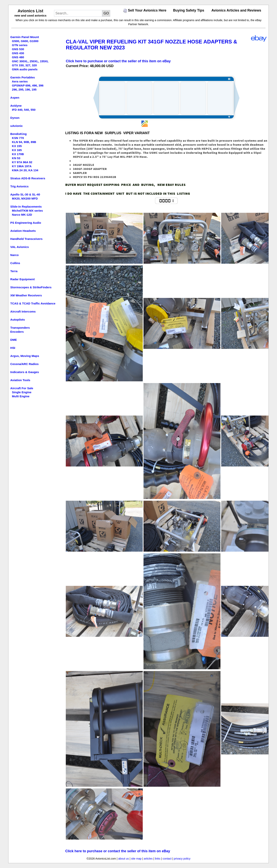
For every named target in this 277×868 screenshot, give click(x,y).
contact (167, 859)
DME (14, 340)
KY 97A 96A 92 (22, 162)
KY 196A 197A (22, 166)
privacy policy (182, 859)
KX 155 (17, 146)
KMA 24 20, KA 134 (25, 170)
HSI (13, 348)
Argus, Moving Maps (25, 356)
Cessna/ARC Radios (25, 364)
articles (148, 859)
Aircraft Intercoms (23, 311)
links (158, 859)
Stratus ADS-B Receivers (28, 178)
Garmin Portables (23, 77)
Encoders (17, 332)
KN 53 (16, 158)
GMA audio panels (25, 69)
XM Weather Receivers (26, 295)
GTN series (20, 45)
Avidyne (16, 106)
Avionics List (30, 11)
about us (123, 859)
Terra (14, 271)
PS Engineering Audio (26, 223)
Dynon (15, 118)
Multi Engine (21, 396)
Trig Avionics (20, 186)
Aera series (20, 81)
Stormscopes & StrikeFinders (31, 287)
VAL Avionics (20, 247)
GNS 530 (18, 49)
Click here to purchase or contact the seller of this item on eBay (118, 61)
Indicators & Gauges (25, 372)
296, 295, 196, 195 (24, 89)
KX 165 (17, 150)
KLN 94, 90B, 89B (24, 142)
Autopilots (18, 320)
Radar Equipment (23, 279)
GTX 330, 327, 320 (24, 65)
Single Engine (22, 392)
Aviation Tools (20, 380)
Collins (15, 263)
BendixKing (19, 134)
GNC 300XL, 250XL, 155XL (30, 61)
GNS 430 (18, 53)
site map (136, 859)
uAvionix (17, 126)
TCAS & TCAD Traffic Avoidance (33, 303)
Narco (15, 255)
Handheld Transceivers (27, 239)
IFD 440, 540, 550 (24, 110)
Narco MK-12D (22, 215)
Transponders (20, 328)
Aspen (15, 98)
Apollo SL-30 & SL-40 (25, 194)
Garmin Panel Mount (25, 37)
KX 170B (18, 154)
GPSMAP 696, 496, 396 (28, 85)
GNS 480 (18, 57)
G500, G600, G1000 (25, 41)
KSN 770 (18, 138)
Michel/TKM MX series (27, 211)
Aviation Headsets (23, 231)
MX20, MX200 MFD (25, 198)
